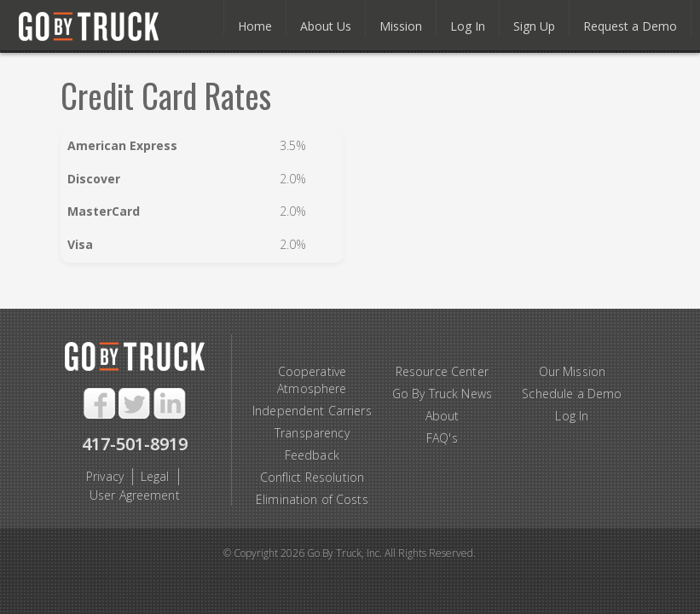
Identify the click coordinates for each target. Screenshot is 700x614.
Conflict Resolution (312, 477)
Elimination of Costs (312, 499)
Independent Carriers (312, 411)
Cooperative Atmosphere (312, 380)
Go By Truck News (442, 394)
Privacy (105, 476)
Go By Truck (97, 28)
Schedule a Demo (572, 394)
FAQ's (442, 438)
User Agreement (135, 495)
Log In (572, 416)
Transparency (312, 433)
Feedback (312, 455)
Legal (155, 476)
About (443, 416)
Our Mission (573, 371)
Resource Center (442, 371)
